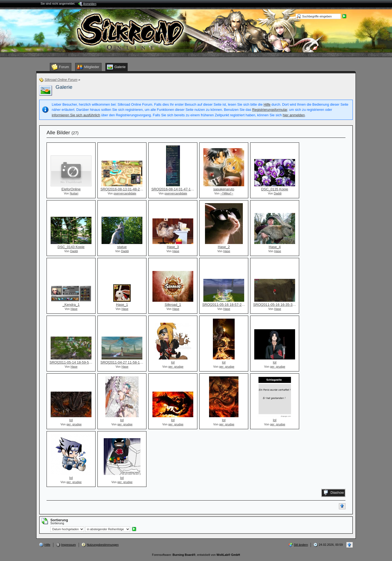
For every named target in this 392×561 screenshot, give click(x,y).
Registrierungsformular (270, 110)
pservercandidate (125, 193)
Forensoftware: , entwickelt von (196, 555)
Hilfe (267, 104)
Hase (176, 251)
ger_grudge (176, 367)
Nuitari (74, 193)
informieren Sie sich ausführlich (76, 115)
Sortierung (57, 523)
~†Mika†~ (227, 193)
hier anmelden (294, 115)
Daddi (278, 193)
